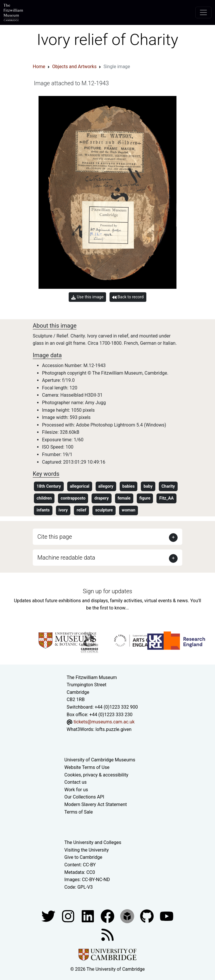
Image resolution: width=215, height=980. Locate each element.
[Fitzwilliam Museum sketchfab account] (128, 916)
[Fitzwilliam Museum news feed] (107, 935)
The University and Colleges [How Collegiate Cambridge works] (93, 842)
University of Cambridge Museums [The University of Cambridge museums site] (100, 760)
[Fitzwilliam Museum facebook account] (88, 916)
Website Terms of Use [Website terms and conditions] (87, 767)
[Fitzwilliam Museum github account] (147, 916)
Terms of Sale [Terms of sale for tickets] (79, 812)
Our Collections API (84, 797)
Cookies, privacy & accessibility (96, 775)
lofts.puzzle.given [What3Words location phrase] (113, 729)
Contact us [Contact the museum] (75, 782)
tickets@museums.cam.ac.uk (104, 722)
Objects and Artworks (74, 67)
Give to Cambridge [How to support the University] (83, 857)
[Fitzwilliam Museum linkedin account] (108, 916)
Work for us (76, 790)
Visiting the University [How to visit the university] (86, 850)
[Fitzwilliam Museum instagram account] (69, 916)
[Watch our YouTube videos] (167, 916)
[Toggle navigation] (203, 12)
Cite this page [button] (55, 537)
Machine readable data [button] (66, 558)
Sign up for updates (107, 591)
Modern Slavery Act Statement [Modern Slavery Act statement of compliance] (96, 804)
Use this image (87, 297)
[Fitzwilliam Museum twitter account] (49, 916)
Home (39, 67)
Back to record (128, 297)
